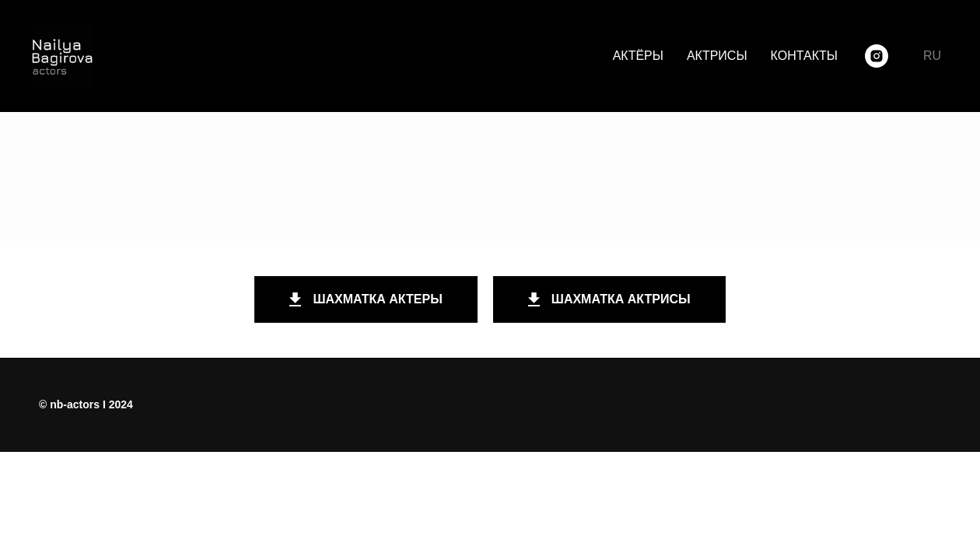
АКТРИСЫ (717, 56)
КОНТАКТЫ (804, 56)
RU (932, 56)
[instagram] (877, 56)
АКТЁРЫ (638, 56)
